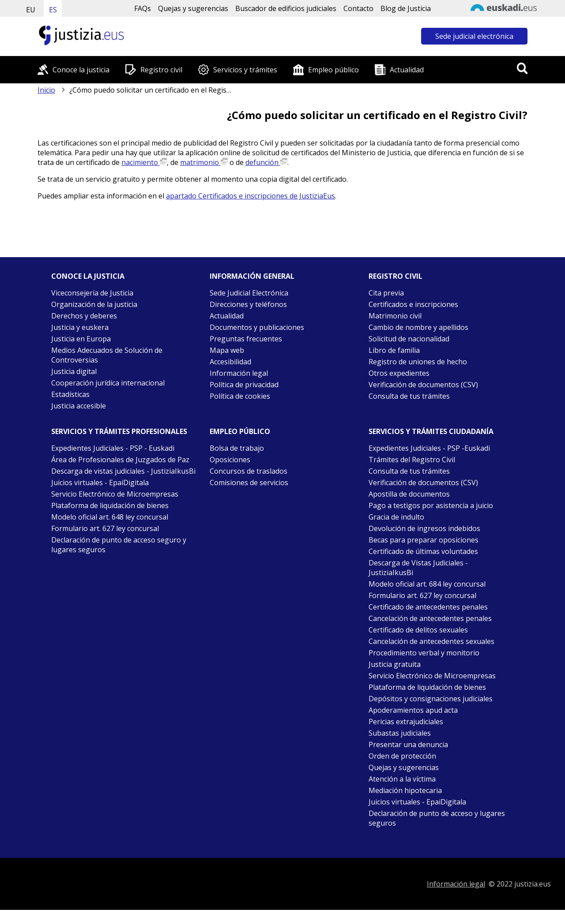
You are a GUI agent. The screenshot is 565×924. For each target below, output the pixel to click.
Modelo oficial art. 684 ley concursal (427, 584)
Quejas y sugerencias (193, 8)
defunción (266, 162)
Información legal (239, 373)
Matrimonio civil (395, 316)
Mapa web (227, 350)
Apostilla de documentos (409, 494)
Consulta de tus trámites (409, 396)
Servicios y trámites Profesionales (119, 431)
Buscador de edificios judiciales (286, 8)
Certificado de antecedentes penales (428, 607)
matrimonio (204, 162)
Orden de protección (402, 756)
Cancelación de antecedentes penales (430, 618)
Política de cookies (240, 396)
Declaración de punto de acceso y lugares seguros (437, 818)
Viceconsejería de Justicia (92, 293)
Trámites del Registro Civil (412, 460)
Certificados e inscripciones (413, 304)
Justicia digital (74, 371)
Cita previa (386, 293)
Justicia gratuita (395, 664)
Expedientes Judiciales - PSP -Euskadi (429, 448)
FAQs (143, 8)
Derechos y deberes (84, 316)
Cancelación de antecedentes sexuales (431, 641)
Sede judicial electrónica (474, 36)
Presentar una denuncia (408, 744)
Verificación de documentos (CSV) (423, 385)
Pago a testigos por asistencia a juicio (431, 505)
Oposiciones (230, 460)
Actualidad (407, 70)
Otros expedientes (399, 373)
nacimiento (144, 162)
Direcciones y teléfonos (248, 304)
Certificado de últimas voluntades (423, 551)
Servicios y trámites (245, 70)
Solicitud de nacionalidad (409, 339)
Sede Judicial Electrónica (249, 293)
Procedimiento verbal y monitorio (424, 653)
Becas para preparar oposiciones (424, 540)
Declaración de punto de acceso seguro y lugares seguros (119, 545)
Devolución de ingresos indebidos (424, 528)
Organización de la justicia (94, 304)
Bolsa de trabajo (237, 448)
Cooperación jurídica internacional (108, 383)
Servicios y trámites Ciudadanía (431, 431)
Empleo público (333, 70)
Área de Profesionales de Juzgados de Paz (120, 460)
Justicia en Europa (81, 339)
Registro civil (161, 70)
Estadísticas (70, 394)
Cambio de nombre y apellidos (418, 327)
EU (31, 10)
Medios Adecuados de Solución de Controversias (107, 355)
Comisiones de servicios (249, 483)
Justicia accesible (79, 406)
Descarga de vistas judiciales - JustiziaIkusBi (123, 471)
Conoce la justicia (81, 70)
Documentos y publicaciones (257, 327)
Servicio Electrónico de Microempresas (115, 494)
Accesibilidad (230, 362)
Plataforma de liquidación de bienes (110, 505)
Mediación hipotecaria (405, 790)
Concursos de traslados (249, 471)
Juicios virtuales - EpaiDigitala (100, 483)
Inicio (46, 90)
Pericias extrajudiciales (406, 722)
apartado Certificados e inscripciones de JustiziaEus (250, 196)
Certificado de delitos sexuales (418, 630)
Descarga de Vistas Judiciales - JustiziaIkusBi (418, 568)
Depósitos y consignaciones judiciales (431, 699)
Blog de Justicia (406, 8)
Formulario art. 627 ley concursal (105, 528)
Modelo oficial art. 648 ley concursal (110, 517)
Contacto (358, 8)
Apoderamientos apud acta (413, 710)
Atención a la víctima (402, 779)
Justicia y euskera (80, 327)
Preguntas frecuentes (246, 339)
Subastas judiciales (400, 733)
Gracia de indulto (396, 517)
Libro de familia (394, 350)
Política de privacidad (244, 385)
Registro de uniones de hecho (418, 362)
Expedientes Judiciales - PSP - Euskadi (113, 448)
